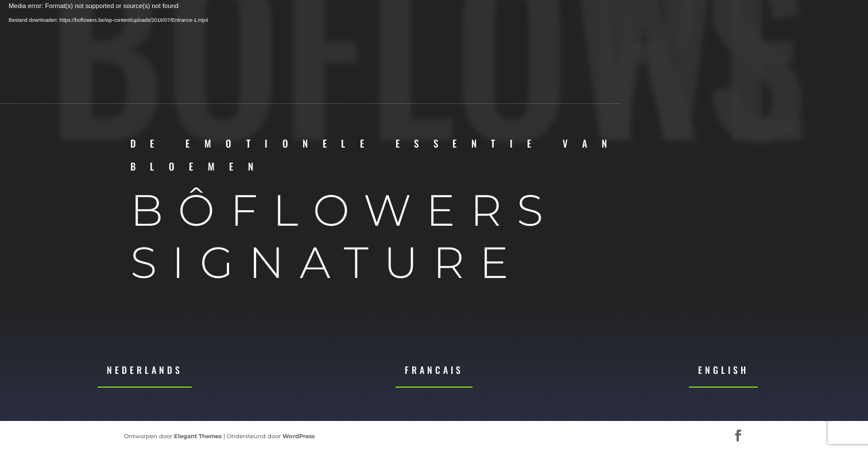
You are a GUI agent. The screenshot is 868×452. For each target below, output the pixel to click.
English (723, 370)
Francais (434, 370)
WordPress (299, 436)
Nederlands (145, 370)
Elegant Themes (198, 436)
